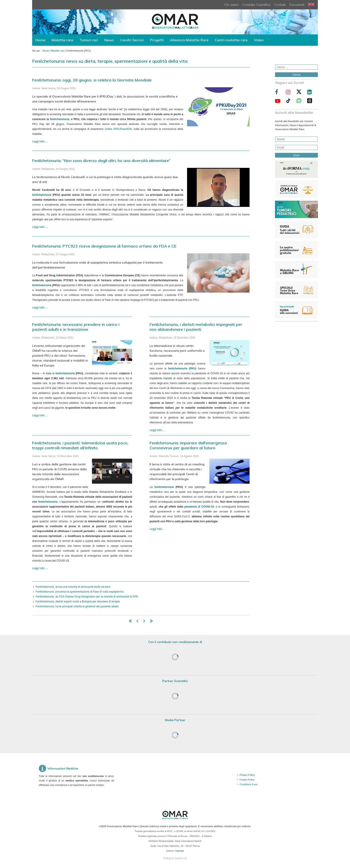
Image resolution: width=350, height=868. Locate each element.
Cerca (296, 75)
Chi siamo (231, 5)
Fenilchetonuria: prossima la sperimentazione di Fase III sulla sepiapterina (79, 592)
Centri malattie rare (231, 40)
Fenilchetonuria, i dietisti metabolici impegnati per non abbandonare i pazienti (196, 327)
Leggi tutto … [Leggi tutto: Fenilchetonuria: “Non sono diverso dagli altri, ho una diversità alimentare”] (40, 227)
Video (259, 40)
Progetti (157, 40)
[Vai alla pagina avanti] (144, 622)
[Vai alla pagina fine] (151, 622)
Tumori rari (89, 40)
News (109, 40)
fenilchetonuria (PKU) (182, 368)
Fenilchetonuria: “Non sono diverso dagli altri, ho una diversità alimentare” (101, 161)
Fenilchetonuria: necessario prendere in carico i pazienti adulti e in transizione (76, 327)
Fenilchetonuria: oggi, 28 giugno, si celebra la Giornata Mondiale (92, 80)
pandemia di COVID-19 (199, 507)
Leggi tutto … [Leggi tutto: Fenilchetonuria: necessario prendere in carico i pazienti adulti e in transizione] (40, 415)
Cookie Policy (247, 780)
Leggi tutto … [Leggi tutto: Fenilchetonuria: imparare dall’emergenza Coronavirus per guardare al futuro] (157, 529)
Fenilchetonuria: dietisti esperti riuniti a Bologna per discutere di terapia (78, 602)
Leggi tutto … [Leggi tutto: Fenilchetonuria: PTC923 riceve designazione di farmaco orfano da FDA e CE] (40, 308)
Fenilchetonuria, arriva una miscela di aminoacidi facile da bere (73, 587)
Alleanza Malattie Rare (189, 40)
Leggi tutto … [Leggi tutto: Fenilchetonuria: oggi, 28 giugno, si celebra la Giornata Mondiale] (40, 142)
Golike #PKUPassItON (118, 129)
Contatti (280, 5)
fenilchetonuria (59, 119)
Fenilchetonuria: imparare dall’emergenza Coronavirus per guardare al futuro (188, 445)
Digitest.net (181, 858)
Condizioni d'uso (248, 784)
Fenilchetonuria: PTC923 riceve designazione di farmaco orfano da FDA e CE (104, 246)
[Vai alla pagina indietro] (137, 622)
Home (40, 40)
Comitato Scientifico (256, 5)
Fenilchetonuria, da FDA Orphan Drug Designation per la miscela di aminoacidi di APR (87, 597)
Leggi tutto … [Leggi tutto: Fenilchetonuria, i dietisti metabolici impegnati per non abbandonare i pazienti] (157, 430)
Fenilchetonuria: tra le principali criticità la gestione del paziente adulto (77, 606)
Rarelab (180, 851)
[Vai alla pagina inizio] (130, 622)
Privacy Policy (247, 775)
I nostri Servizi (132, 40)
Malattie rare (62, 40)
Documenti (297, 5)
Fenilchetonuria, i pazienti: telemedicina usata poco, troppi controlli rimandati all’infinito (80, 445)
